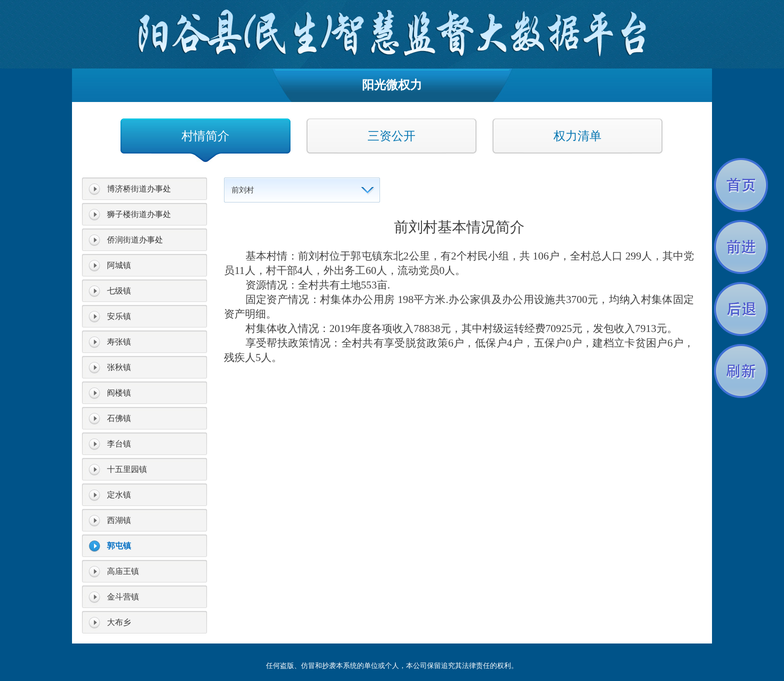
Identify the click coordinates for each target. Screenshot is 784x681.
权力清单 (577, 136)
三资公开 (391, 136)
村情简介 (205, 136)
